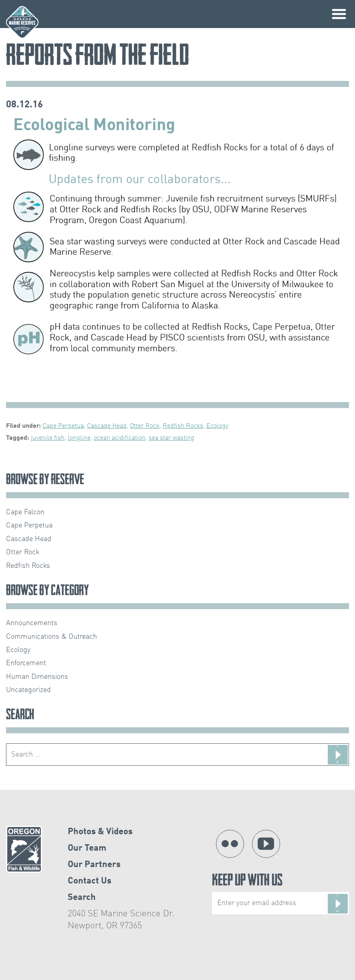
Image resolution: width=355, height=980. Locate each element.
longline (79, 438)
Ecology (217, 426)
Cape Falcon (25, 512)
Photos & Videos (100, 832)
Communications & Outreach (51, 637)
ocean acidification (120, 438)
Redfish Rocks (183, 426)
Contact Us (90, 881)
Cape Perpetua (63, 426)
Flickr (230, 844)
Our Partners (94, 865)
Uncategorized (28, 690)
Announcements (32, 623)
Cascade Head (107, 426)
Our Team (87, 848)
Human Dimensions (37, 677)
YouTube (266, 844)
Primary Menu (339, 14)
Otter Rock (145, 426)
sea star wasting (171, 438)
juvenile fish (48, 438)
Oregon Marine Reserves (22, 22)
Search (82, 897)
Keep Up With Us (280, 894)
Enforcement (26, 663)
